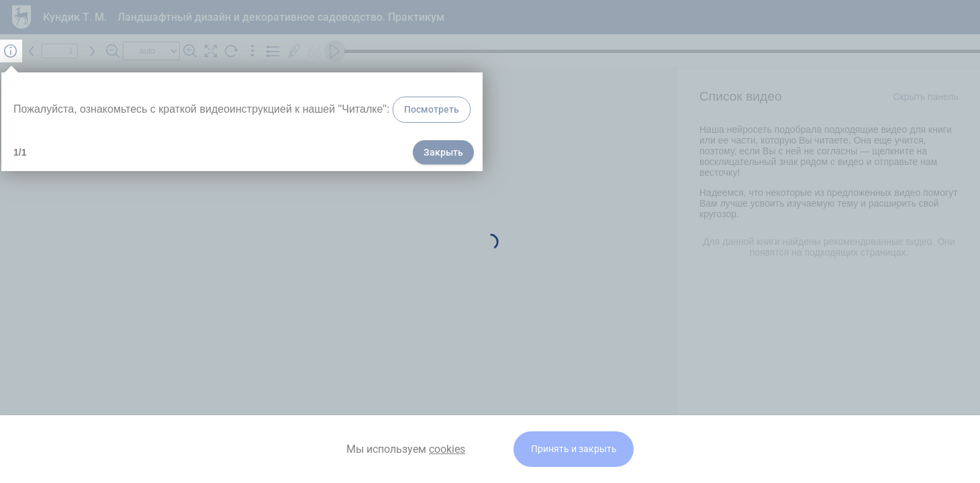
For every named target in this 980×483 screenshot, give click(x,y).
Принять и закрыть (574, 449)
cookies (447, 449)
